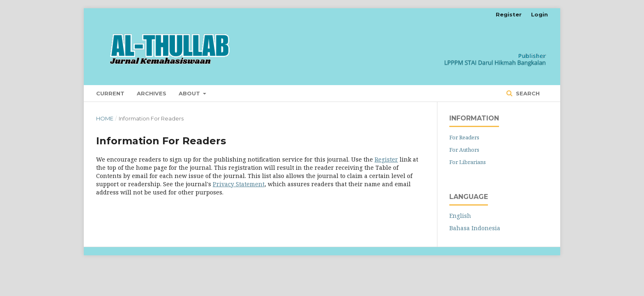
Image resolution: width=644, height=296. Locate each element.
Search (527, 93)
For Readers (464, 137)
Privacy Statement (239, 184)
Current (110, 93)
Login (539, 14)
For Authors (464, 150)
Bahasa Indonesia (475, 228)
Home (105, 118)
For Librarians (468, 162)
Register (509, 14)
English (460, 216)
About (190, 93)
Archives (152, 93)
